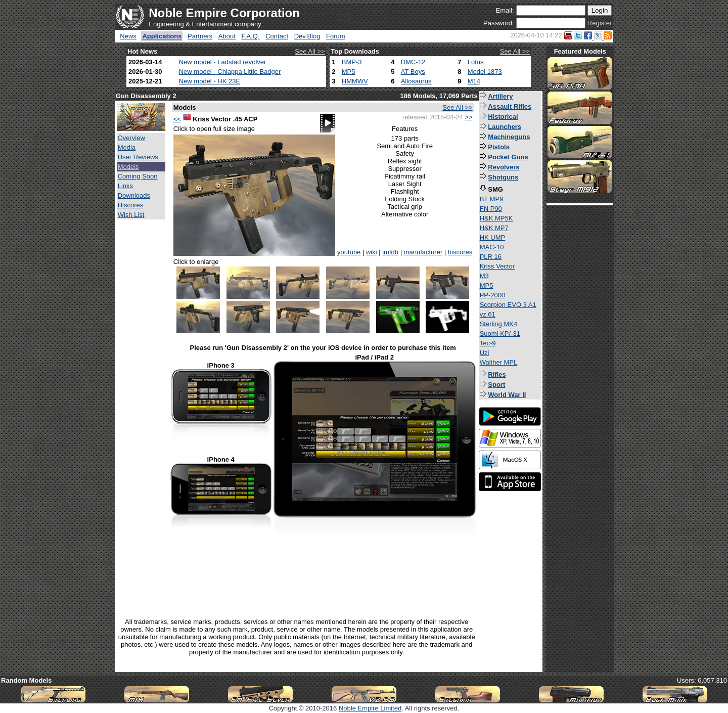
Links (125, 186)
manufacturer (423, 252)
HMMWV (355, 81)
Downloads (134, 195)
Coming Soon (138, 176)
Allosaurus (416, 81)
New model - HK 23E (210, 81)
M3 (484, 276)
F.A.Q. (250, 36)
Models (128, 167)
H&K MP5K (496, 218)
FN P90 (491, 209)
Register (600, 23)
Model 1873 (485, 72)
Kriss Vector (497, 266)
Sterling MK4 (498, 324)
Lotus (476, 62)
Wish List (131, 215)
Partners (200, 36)
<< (177, 119)
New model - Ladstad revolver (223, 62)
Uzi (485, 353)
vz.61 (488, 314)
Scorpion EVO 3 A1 (508, 305)
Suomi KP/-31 (500, 333)
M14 (474, 81)
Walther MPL (499, 362)
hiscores (460, 252)
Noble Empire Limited (370, 708)
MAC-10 (492, 247)
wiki (372, 252)
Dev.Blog (307, 36)
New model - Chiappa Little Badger (230, 72)
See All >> (310, 51)
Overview (131, 138)
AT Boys (413, 72)
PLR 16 (491, 257)
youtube (349, 252)
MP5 (349, 72)
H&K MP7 (494, 228)
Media (127, 147)
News (128, 36)
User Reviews (138, 157)
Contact (277, 36)
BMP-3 (352, 62)
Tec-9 (488, 343)
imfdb (390, 252)
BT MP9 (492, 199)
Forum (336, 36)
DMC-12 (413, 62)
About (227, 36)
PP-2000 (493, 295)
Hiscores (131, 205)
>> (468, 117)
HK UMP (493, 237)
